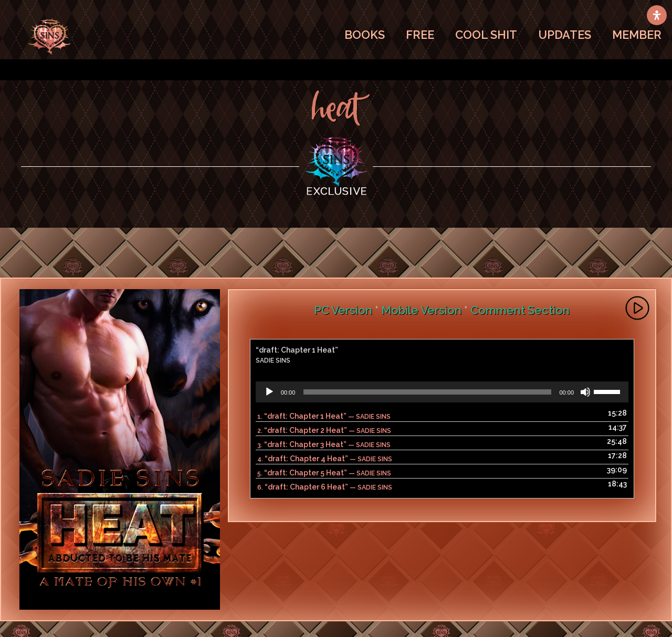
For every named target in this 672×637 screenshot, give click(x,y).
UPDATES (565, 35)
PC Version (343, 310)
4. (325, 459)
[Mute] (585, 392)
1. (324, 416)
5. (324, 473)
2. (324, 430)
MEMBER (637, 35)
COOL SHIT (486, 35)
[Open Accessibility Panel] (657, 15)
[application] (442, 392)
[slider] (427, 392)
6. (325, 487)
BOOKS (365, 35)
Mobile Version (421, 310)
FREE (420, 35)
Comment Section (520, 310)
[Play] (269, 392)
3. (324, 444)
